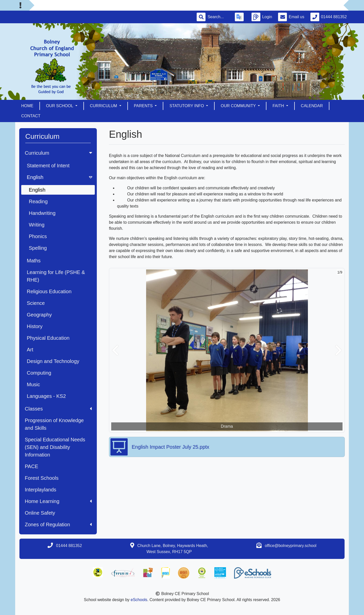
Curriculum (59, 153)
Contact (31, 116)
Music (33, 384)
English (60, 177)
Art (30, 350)
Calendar (312, 106)
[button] (115, 350)
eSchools (139, 600)
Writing (37, 225)
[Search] (218, 17)
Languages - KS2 (46, 396)
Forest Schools (42, 478)
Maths (34, 261)
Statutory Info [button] (187, 106)
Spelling (38, 248)
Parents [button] (144, 106)
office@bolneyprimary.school (290, 546)
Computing (39, 373)
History (35, 326)
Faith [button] (279, 106)
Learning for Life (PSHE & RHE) (56, 276)
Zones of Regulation (58, 525)
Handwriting (42, 213)
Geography (39, 315)
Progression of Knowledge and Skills (54, 424)
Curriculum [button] (104, 106)
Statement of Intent (48, 166)
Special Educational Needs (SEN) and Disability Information (55, 447)
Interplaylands (41, 490)
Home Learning (58, 501)
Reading (38, 201)
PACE (31, 466)
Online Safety (40, 513)
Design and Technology (53, 361)
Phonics (38, 236)
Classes (58, 409)
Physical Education (48, 338)
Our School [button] (60, 106)
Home (27, 106)
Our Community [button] (239, 106)
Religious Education (49, 291)
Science (36, 303)
